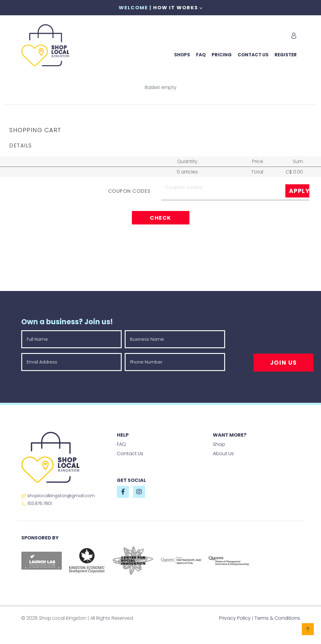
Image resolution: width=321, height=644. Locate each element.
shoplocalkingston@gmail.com (58, 496)
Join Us (284, 363)
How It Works (178, 8)
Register (286, 55)
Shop (219, 444)
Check (160, 218)
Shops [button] (182, 55)
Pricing (222, 55)
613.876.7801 (37, 503)
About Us (223, 454)
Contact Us (253, 55)
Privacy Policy (235, 618)
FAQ (201, 55)
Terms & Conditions (277, 618)
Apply (299, 191)
